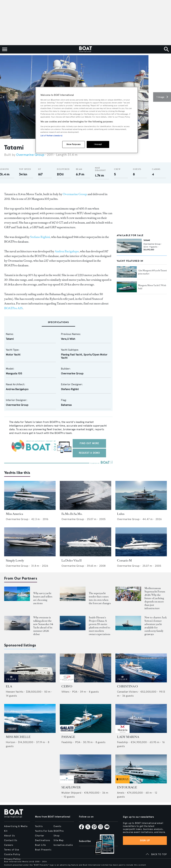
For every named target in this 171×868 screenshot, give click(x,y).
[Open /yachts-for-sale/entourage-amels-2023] (141, 769)
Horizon (11, 742)
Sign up (145, 840)
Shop (57, 836)
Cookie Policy (12, 854)
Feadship (67, 742)
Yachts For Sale (44, 831)
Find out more (89, 443)
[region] (87, 120)
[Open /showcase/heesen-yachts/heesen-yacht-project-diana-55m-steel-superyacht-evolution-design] (73, 623)
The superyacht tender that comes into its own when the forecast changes (100, 598)
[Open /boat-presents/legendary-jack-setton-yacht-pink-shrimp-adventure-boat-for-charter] (128, 623)
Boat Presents (43, 850)
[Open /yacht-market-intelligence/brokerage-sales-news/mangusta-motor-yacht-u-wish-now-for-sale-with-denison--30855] (127, 287)
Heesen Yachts (15, 692)
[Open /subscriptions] (102, 845)
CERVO (67, 686)
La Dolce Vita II (72, 560)
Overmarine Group (31, 155)
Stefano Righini (40, 237)
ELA (9, 686)
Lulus (121, 514)
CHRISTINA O (127, 686)
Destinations (43, 840)
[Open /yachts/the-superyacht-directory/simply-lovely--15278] (30, 542)
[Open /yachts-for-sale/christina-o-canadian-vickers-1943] (141, 668)
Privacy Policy (12, 859)
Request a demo (89, 453)
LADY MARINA (128, 737)
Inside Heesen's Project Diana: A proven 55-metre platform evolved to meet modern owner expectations (100, 626)
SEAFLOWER (71, 787)
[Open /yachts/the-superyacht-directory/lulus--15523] (141, 495)
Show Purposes (73, 144)
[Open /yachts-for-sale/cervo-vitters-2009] (85, 668)
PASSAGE (68, 737)
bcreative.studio (63, 845)
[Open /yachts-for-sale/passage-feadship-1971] (85, 718)
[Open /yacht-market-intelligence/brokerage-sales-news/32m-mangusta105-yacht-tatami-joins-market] (127, 272)
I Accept (98, 144)
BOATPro (59, 831)
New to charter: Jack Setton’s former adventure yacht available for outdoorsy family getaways (156, 626)
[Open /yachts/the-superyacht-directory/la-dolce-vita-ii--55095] (85, 542)
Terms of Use (12, 850)
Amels (121, 793)
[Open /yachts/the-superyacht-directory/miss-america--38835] (30, 495)
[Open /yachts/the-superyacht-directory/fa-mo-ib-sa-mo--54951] (85, 495)
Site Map (59, 840)
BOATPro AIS (13, 308)
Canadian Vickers (127, 692)
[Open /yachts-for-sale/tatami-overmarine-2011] (129, 246)
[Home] (85, 49)
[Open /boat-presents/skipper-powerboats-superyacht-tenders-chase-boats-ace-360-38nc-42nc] (73, 594)
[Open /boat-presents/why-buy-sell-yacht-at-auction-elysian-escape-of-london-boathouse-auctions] (17, 594)
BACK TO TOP (159, 854)
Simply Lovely (15, 560)
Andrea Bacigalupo (67, 251)
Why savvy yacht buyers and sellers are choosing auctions (43, 598)
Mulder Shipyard (71, 793)
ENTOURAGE (127, 787)
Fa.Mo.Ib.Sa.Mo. (72, 514)
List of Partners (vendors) (51, 136)
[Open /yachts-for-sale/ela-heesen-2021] (30, 668)
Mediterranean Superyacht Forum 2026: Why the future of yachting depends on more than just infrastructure (155, 598)
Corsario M (124, 560)
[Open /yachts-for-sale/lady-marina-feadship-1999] (141, 718)
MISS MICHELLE (18, 737)
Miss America (14, 514)
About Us (10, 836)
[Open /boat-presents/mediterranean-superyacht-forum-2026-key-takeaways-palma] (128, 594)
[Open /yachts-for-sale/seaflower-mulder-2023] (85, 769)
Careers (9, 845)
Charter (40, 836)
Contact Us (11, 840)
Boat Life (40, 845)
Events (57, 826)
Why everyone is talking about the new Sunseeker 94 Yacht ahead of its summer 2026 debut (43, 626)
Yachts (39, 826)
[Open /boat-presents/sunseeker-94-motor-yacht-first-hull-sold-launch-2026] (17, 623)
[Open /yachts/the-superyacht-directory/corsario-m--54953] (141, 542)
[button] (4, 97)
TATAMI (147, 240)
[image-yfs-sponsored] (11, 681)
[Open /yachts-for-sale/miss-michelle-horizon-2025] (30, 718)
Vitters (65, 692)
